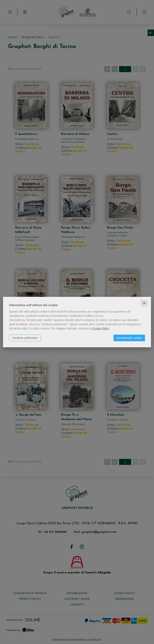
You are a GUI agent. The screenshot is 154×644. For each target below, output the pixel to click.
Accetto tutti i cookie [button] (129, 338)
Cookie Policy (101, 328)
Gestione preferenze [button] (25, 338)
